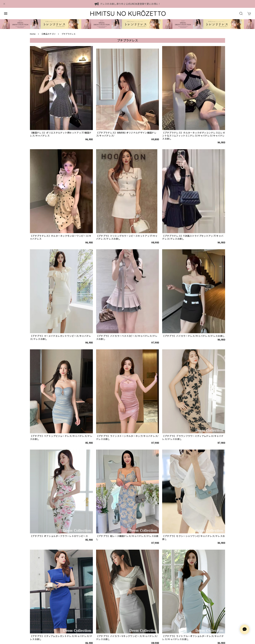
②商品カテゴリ (48, 34)
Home (33, 34)
